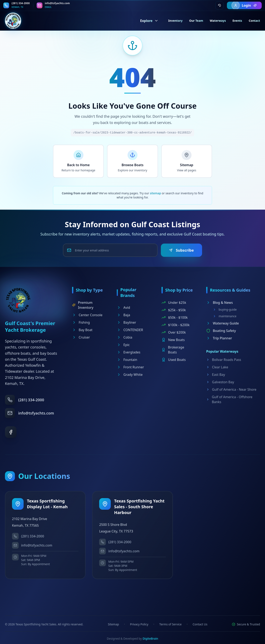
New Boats (173, 340)
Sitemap (113, 624)
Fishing (81, 322)
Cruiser (81, 337)
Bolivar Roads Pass (224, 360)
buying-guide (225, 309)
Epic (123, 345)
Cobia (125, 337)
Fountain (127, 360)
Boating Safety (221, 331)
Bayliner (126, 322)
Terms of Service (171, 624)
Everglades (129, 352)
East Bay (216, 375)
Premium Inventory (83, 305)
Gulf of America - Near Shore (231, 389)
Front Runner (130, 367)
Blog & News (220, 303)
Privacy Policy (139, 624)
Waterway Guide (223, 323)
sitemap (155, 193)
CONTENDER (130, 330)
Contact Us (200, 624)
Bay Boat (82, 330)
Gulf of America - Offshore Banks (229, 399)
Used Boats (174, 360)
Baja (123, 315)
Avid (123, 308)
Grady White (130, 375)
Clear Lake (217, 367)
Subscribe (181, 250)
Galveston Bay (220, 382)
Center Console (87, 315)
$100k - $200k (176, 325)
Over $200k (174, 332)
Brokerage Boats (173, 350)
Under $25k (174, 303)
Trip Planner (219, 338)
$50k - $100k (175, 317)
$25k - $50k (174, 310)
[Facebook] (11, 432)
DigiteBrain (150, 639)
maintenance (225, 316)
